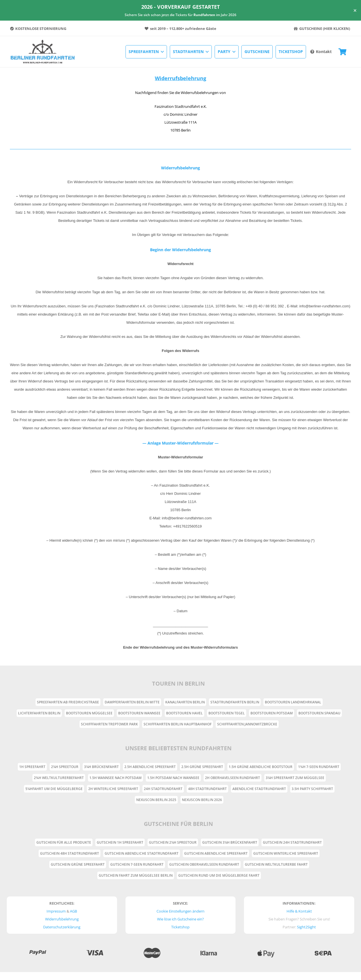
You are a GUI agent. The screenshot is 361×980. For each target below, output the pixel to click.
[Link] (43, 52)
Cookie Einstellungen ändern (180, 911)
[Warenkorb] (343, 52)
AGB (73, 911)
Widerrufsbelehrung (62, 919)
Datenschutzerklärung (62, 927)
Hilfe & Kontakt (299, 911)
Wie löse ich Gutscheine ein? (180, 919)
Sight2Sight (306, 927)
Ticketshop (180, 927)
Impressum (56, 911)
